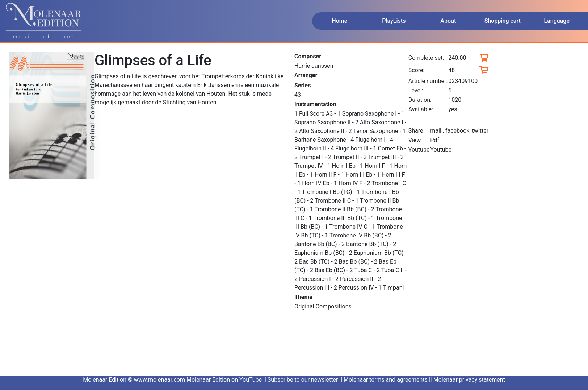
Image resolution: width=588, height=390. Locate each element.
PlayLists (394, 21)
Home (339, 21)
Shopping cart (503, 21)
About (448, 21)
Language (557, 21)
